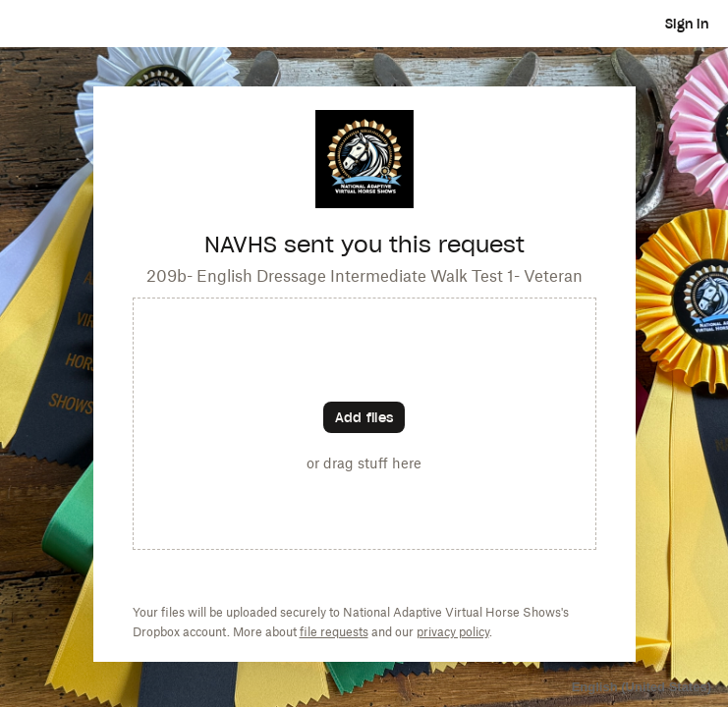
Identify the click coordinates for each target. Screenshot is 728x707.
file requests (334, 632)
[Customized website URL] (364, 203)
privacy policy (453, 632)
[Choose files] (364, 417)
